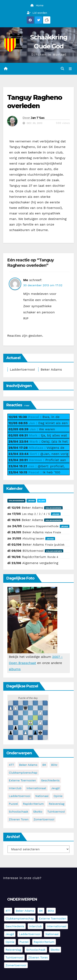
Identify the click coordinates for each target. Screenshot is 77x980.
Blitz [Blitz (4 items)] (54, 765)
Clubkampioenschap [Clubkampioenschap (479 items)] (23, 773)
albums (15, 669)
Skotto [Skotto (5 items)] (38, 812)
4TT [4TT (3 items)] (11, 765)
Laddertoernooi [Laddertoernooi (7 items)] (20, 796)
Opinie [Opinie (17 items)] (58, 796)
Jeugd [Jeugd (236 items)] (55, 788)
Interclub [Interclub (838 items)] (15, 788)
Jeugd (31, 501)
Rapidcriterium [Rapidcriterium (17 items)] (33, 804)
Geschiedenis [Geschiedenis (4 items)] (50, 780)
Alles (42, 501)
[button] (62, 69)
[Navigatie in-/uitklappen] (70, 69)
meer (27, 405)
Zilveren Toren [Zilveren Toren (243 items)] (19, 819)
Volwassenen (16, 501)
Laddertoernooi (22, 369)
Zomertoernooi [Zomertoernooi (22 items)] (44, 819)
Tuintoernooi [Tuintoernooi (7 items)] (56, 812)
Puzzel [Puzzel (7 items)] (13, 804)
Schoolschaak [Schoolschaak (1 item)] (18, 812)
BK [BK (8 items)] (44, 765)
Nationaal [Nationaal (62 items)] (42, 796)
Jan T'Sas (38, 118)
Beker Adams (51, 369)
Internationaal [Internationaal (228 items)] (36, 788)
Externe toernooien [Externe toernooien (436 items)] (22, 780)
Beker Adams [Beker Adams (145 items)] (28, 765)
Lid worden (37, 13)
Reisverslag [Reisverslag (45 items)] (56, 804)
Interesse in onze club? (22, 878)
